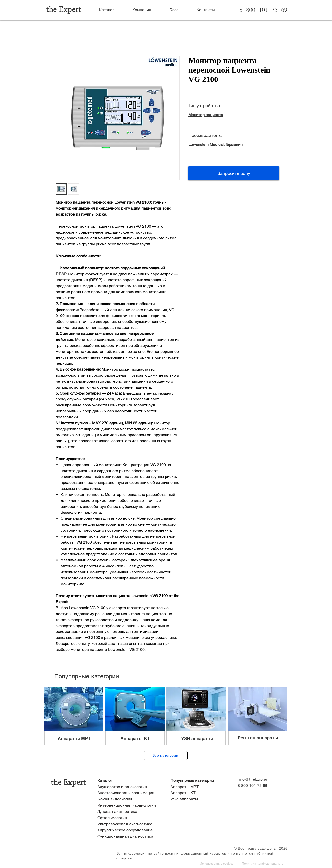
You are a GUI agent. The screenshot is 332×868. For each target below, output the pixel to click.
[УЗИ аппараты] (203, 799)
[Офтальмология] (129, 818)
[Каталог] (129, 781)
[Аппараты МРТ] (203, 787)
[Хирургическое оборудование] (129, 830)
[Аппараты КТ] (203, 793)
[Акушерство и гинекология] (129, 787)
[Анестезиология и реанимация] (129, 793)
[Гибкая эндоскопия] (129, 799)
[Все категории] (166, 756)
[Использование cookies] (217, 864)
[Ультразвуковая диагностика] (129, 824)
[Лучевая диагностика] (129, 812)
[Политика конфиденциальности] (265, 864)
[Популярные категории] (203, 781)
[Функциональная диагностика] (129, 837)
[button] (234, 173)
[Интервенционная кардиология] (129, 806)
